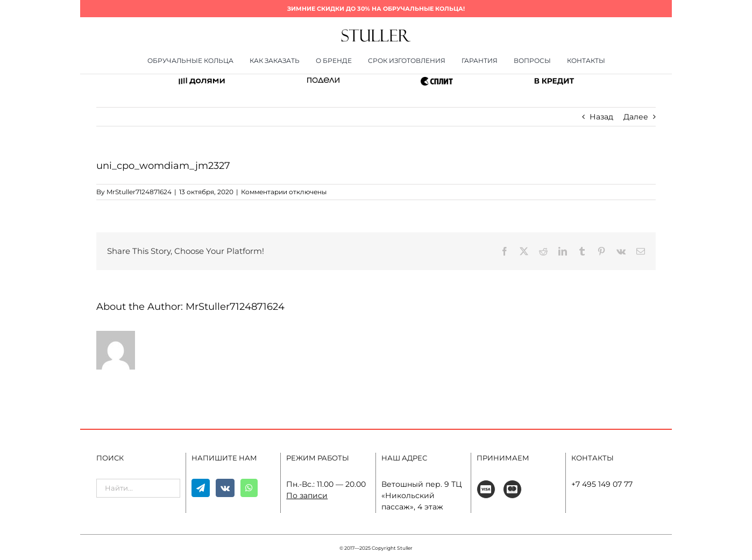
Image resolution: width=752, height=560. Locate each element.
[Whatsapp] (249, 488)
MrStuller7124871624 (139, 192)
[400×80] (376, 32)
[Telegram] (201, 488)
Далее (636, 117)
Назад (601, 117)
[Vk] (225, 488)
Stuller (405, 548)
